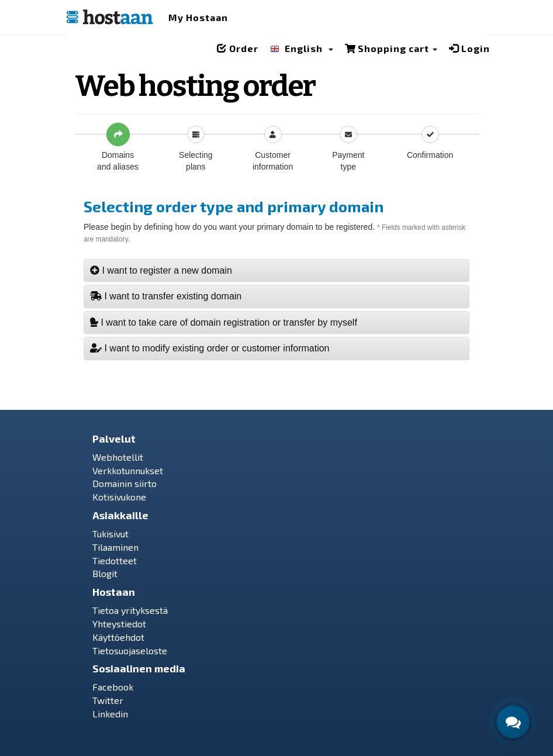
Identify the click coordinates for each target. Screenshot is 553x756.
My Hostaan (198, 17)
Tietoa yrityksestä (130, 610)
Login (469, 48)
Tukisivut (110, 534)
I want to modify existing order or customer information (210, 348)
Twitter (108, 700)
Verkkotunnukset (128, 470)
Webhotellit (118, 457)
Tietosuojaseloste (130, 650)
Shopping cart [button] (391, 48)
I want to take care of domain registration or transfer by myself (224, 322)
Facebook (113, 687)
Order (238, 48)
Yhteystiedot (119, 624)
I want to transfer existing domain (166, 296)
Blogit (105, 573)
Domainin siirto (125, 483)
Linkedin (110, 714)
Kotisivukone (119, 497)
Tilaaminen (115, 547)
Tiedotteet (115, 560)
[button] (302, 51)
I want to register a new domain (161, 270)
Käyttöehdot (118, 637)
